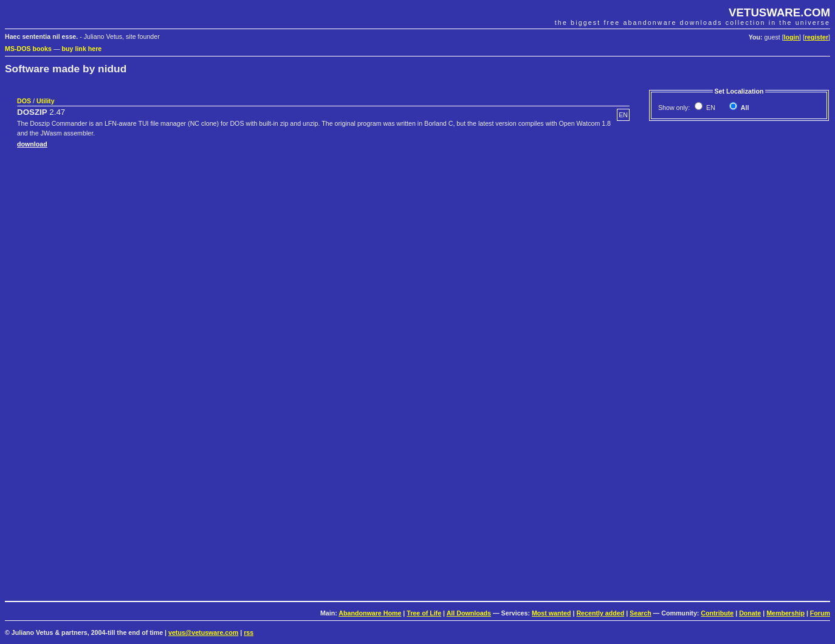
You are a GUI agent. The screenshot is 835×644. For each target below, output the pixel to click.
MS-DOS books (28, 49)
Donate (750, 613)
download (32, 144)
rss (249, 632)
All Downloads (469, 613)
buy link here (82, 49)
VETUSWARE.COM (779, 12)
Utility (46, 101)
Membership (785, 613)
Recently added (600, 613)
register (816, 37)
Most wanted (552, 613)
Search (641, 613)
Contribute (717, 613)
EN (710, 108)
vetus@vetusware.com (203, 632)
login (792, 37)
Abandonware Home (370, 613)
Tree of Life (424, 613)
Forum (820, 613)
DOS (24, 101)
